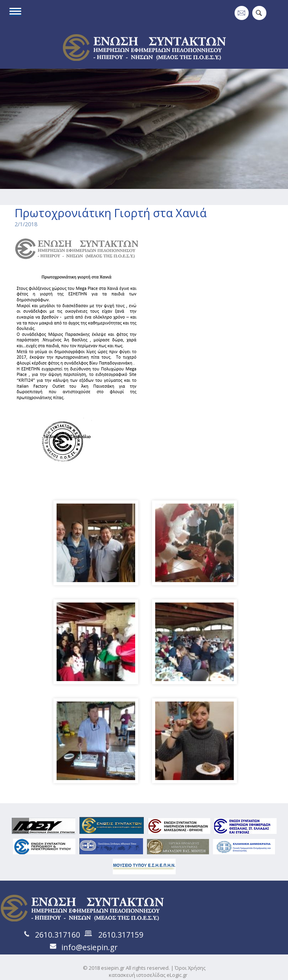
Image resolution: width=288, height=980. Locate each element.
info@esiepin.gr (89, 947)
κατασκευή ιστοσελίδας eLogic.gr (148, 975)
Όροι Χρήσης (190, 968)
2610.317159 (121, 935)
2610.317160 (58, 935)
